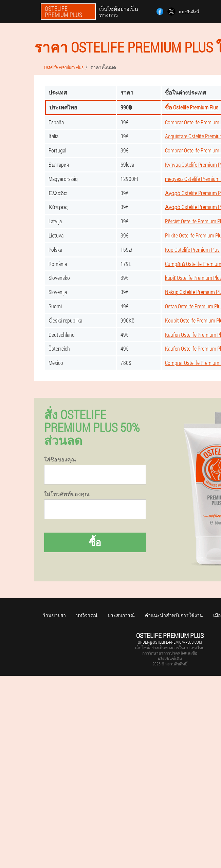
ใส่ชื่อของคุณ (60, 459)
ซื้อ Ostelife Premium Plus (192, 107)
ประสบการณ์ (121, 615)
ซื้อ (95, 542)
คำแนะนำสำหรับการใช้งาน (174, 615)
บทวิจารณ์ (87, 615)
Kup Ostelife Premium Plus (192, 250)
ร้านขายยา (54, 615)
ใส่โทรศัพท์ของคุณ (67, 494)
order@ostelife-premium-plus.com (170, 642)
